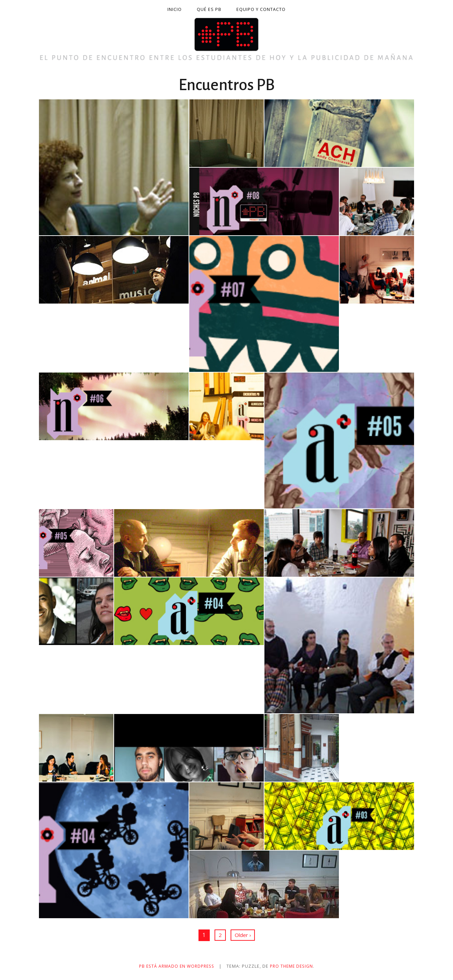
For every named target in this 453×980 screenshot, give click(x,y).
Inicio (175, 9)
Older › (243, 935)
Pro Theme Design (293, 966)
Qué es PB (209, 9)
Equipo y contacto (261, 9)
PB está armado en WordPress (175, 966)
